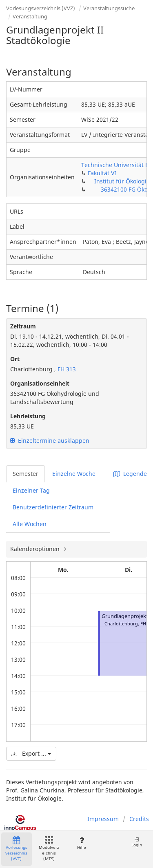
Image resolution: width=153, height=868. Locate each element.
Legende (130, 474)
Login (137, 842)
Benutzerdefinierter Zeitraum (53, 507)
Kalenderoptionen (36, 549)
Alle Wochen (30, 524)
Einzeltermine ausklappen (50, 441)
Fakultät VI (102, 173)
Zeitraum (23, 326)
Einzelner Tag (31, 490)
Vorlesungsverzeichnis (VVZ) (41, 8)
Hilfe (81, 843)
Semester (25, 474)
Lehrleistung (28, 416)
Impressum (103, 819)
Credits (139, 819)
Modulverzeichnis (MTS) (49, 849)
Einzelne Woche (74, 474)
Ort (15, 359)
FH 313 (66, 369)
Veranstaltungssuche (109, 8)
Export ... (31, 753)
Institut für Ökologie (122, 181)
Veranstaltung (30, 16)
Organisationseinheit (40, 383)
